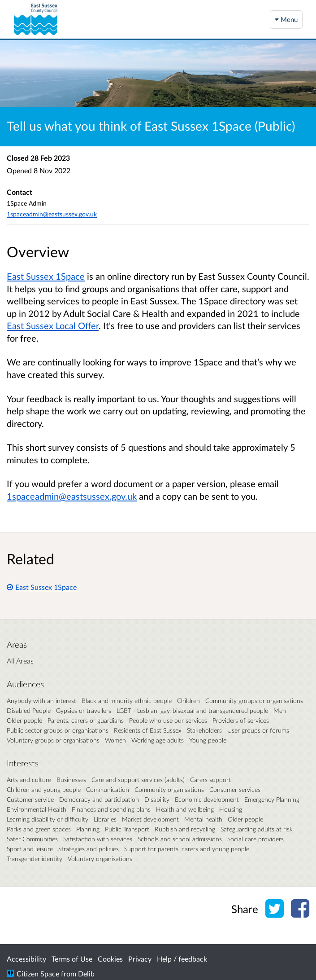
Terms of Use (72, 959)
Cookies (110, 959)
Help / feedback (182, 959)
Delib (86, 973)
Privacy (140, 959)
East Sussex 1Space (42, 587)
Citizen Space (38, 973)
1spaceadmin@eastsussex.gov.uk (52, 214)
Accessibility (26, 959)
